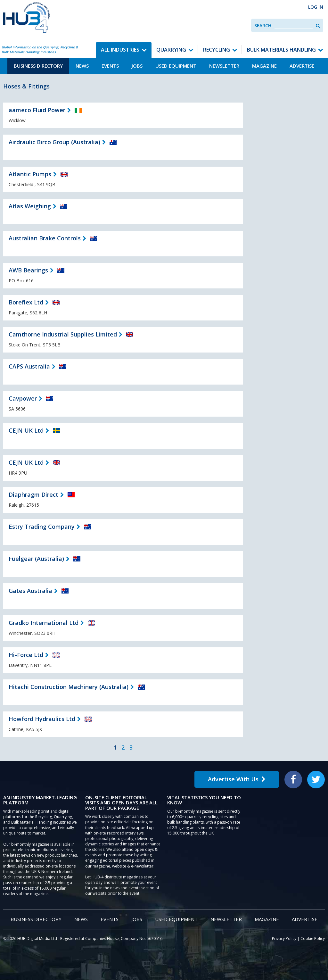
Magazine (264, 66)
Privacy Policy (284, 938)
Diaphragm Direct (33, 494)
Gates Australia (30, 591)
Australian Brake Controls (45, 238)
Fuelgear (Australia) (36, 559)
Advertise (302, 66)
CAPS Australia (29, 366)
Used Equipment (176, 66)
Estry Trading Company (42, 527)
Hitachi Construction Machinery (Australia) (69, 687)
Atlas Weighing (30, 206)
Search (263, 25)
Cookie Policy (313, 938)
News (82, 66)
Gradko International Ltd (44, 623)
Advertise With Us (237, 779)
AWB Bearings (28, 270)
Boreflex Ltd (26, 302)
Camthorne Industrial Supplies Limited (63, 334)
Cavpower (23, 398)
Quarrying (171, 50)
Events (110, 66)
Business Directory (38, 66)
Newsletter (224, 66)
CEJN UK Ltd (26, 430)
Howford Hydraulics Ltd (42, 719)
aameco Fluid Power (37, 110)
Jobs (137, 66)
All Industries (120, 50)
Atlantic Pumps (30, 174)
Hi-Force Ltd (26, 655)
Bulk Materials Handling (281, 50)
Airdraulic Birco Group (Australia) (54, 142)
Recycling (217, 50)
